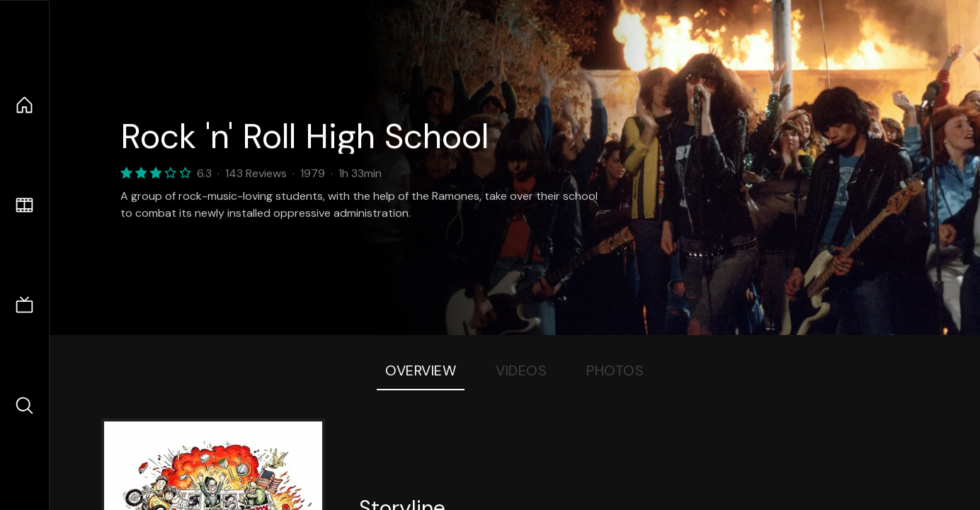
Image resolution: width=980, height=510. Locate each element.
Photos (615, 370)
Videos (521, 370)
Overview (421, 370)
